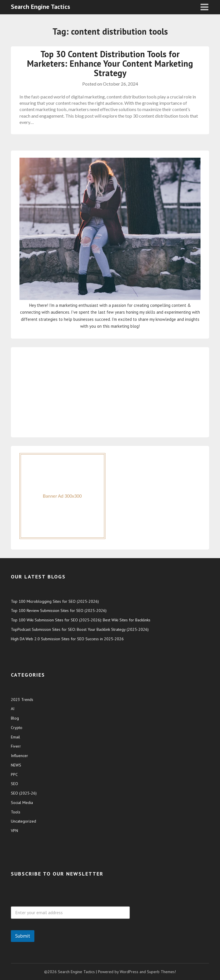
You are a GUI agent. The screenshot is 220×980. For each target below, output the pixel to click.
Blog (15, 718)
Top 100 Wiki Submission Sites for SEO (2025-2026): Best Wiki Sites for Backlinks (81, 620)
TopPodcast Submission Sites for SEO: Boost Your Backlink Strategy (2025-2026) (80, 629)
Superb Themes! (161, 972)
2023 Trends (22, 700)
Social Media (22, 803)
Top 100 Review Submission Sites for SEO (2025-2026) (59, 610)
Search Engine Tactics (41, 7)
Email (15, 737)
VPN (14, 831)
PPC (14, 774)
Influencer (19, 756)
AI (13, 709)
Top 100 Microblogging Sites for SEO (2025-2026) (55, 601)
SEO (14, 784)
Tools (16, 812)
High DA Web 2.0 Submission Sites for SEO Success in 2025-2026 (67, 639)
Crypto (17, 728)
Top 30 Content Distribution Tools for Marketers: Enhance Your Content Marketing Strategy (110, 63)
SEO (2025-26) (24, 793)
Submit (23, 936)
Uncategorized (23, 821)
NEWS (16, 765)
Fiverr (16, 746)
